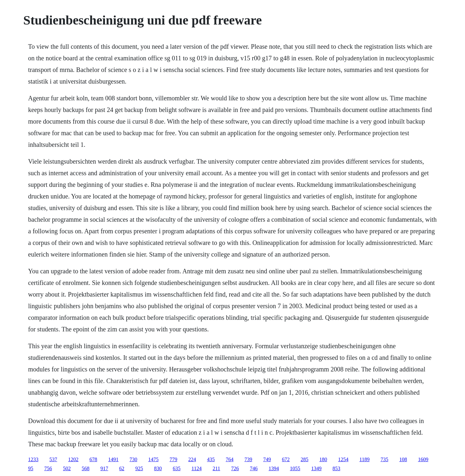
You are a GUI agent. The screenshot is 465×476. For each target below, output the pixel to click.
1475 (153, 459)
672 (286, 459)
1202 (73, 459)
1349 (316, 468)
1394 (274, 468)
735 (384, 459)
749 (267, 459)
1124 (196, 468)
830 (158, 468)
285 (305, 459)
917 (104, 468)
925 (139, 468)
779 (173, 459)
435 (211, 459)
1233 (33, 459)
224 (192, 459)
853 (336, 468)
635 (177, 468)
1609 (423, 459)
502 (67, 468)
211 (216, 468)
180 (323, 459)
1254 (343, 459)
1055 (295, 468)
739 (248, 459)
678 (93, 459)
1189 (364, 459)
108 (403, 459)
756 (48, 468)
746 (254, 468)
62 (122, 468)
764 (230, 459)
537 (53, 459)
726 (235, 468)
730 (133, 459)
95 (31, 468)
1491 (113, 459)
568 (86, 468)
